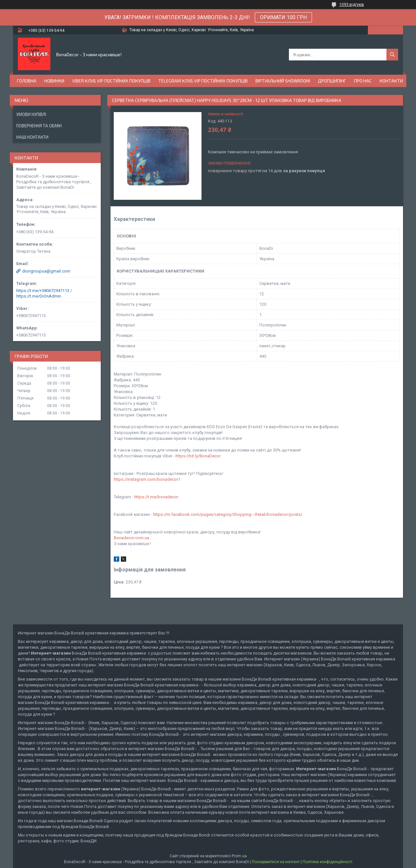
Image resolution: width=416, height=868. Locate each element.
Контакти (391, 81)
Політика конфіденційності (327, 862)
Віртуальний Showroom (283, 81)
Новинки (54, 81)
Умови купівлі (31, 114)
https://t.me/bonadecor (156, 497)
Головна (27, 81)
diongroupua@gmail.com (46, 271)
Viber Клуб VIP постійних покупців (111, 81)
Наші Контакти (32, 137)
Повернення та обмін (39, 126)
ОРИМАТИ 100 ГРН (283, 17)
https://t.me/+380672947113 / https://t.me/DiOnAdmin (44, 293)
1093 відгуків (352, 5)
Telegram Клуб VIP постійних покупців (203, 81)
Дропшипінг (332, 81)
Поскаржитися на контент (276, 862)
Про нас (363, 81)
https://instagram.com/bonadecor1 (147, 479)
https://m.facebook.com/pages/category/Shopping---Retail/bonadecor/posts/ (228, 514)
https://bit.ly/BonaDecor (198, 456)
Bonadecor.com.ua (131, 538)
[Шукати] (392, 55)
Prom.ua (239, 856)
